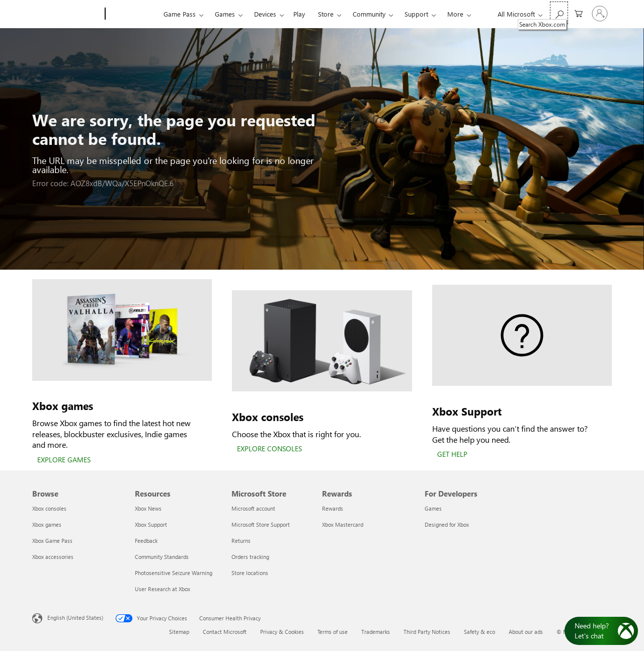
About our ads (526, 632)
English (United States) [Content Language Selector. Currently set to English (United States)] (75, 618)
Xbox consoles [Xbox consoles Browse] (49, 508)
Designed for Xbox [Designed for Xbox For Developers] (447, 524)
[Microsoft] (67, 14)
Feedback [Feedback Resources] (146, 541)
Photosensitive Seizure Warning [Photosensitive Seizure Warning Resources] (174, 573)
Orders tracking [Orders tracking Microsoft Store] (250, 557)
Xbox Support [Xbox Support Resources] (151, 524)
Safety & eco (479, 632)
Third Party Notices (427, 632)
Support (416, 14)
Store (326, 14)
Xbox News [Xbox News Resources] (148, 508)
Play (299, 14)
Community (369, 14)
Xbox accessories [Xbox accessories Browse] (53, 557)
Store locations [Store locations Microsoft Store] (250, 573)
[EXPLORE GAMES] (64, 460)
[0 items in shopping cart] (579, 13)
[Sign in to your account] (600, 14)
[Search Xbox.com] (559, 13)
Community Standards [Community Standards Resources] (162, 557)
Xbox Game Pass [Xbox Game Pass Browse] (52, 541)
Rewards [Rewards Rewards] (333, 508)
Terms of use (333, 632)
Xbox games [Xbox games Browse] (47, 524)
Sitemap (179, 632)
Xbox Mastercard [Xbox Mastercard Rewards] (343, 524)
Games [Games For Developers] (433, 508)
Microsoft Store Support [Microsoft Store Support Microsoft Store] (261, 524)
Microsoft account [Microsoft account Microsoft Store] (253, 508)
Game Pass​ (180, 14)
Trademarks (376, 632)
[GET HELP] (452, 455)
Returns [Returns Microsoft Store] (241, 541)
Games (225, 14)
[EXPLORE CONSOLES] (269, 449)
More (455, 14)
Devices (265, 14)
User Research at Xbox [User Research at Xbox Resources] (163, 589)
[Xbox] (133, 14)
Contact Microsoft (225, 632)
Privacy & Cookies (282, 632)
